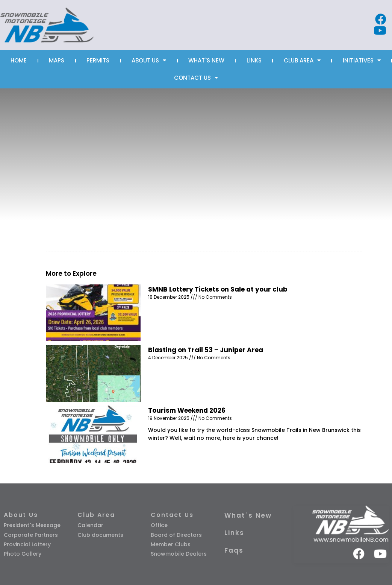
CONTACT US (196, 78)
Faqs (234, 550)
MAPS (57, 60)
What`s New (248, 515)
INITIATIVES (362, 60)
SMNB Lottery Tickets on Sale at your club (218, 289)
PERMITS (98, 60)
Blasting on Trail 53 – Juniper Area (206, 350)
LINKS (254, 60)
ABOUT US (149, 60)
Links (234, 533)
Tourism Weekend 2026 (187, 410)
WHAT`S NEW (206, 60)
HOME (19, 60)
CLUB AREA (302, 60)
